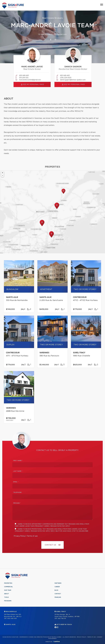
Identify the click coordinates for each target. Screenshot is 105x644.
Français (58, 597)
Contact (58, 594)
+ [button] (3, 173)
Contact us (52, 545)
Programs (8, 601)
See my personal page (33, 85)
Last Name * (18, 471)
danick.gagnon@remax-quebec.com (73, 80)
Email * (16, 482)
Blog (56, 590)
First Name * (18, 461)
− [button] (3, 176)
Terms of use (32, 536)
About (7, 594)
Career (57, 587)
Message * (17, 503)
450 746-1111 (62, 619)
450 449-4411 (24, 76)
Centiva (56, 641)
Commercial (8, 587)
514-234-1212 (24, 78)
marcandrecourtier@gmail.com (53, 34)
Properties (8, 583)
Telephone (17, 492)
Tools (6, 597)
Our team (8, 590)
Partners (58, 583)
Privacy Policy (20, 536)
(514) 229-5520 (66, 78)
